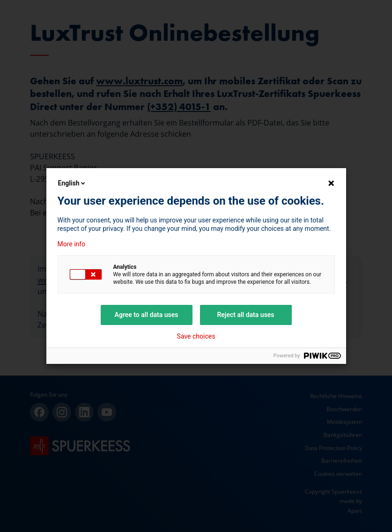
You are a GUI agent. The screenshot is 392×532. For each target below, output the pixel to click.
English (73, 183)
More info (72, 244)
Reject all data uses (245, 315)
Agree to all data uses (147, 315)
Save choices (196, 336)
